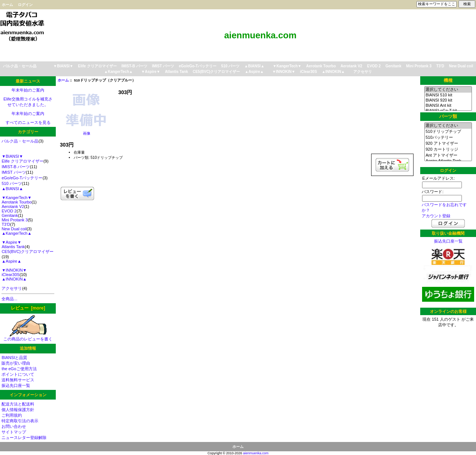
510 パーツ (230, 66)
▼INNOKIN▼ (284, 72)
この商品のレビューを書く (28, 337)
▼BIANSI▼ (63, 66)
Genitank (393, 66)
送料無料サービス (18, 380)
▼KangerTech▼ (287, 66)
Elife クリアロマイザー (97, 66)
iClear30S (309, 72)
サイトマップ (14, 432)
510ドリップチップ (448, 132)
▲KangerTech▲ (118, 72)
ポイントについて (18, 374)
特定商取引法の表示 (20, 421)
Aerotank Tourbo (321, 66)
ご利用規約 (12, 415)
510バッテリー (448, 138)
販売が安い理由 (16, 363)
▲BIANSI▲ (254, 66)
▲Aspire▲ (254, 72)
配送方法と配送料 (18, 404)
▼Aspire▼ (151, 72)
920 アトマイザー (448, 144)
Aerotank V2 (351, 66)
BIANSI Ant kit (448, 106)
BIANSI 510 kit (448, 95)
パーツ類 (448, 116)
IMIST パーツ (163, 66)
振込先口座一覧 (16, 385)
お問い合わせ (14, 426)
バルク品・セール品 (20, 66)
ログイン (25, 5)
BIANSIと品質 (14, 358)
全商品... (9, 299)
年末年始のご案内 (28, 90)
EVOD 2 (374, 66)
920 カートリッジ (448, 150)
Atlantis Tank (176, 72)
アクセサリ (363, 72)
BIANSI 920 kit (448, 100)
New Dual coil (461, 66)
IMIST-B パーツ (134, 66)
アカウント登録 (436, 216)
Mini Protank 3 (419, 66)
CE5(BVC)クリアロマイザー (216, 72)
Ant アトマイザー (448, 156)
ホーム (7, 5)
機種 (448, 80)
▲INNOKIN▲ (333, 72)
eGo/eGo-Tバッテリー (198, 66)
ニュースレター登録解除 (24, 438)
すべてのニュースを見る (28, 122)
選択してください (448, 90)
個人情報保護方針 (18, 410)
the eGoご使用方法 (19, 369)
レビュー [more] (28, 308)
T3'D (440, 66)
